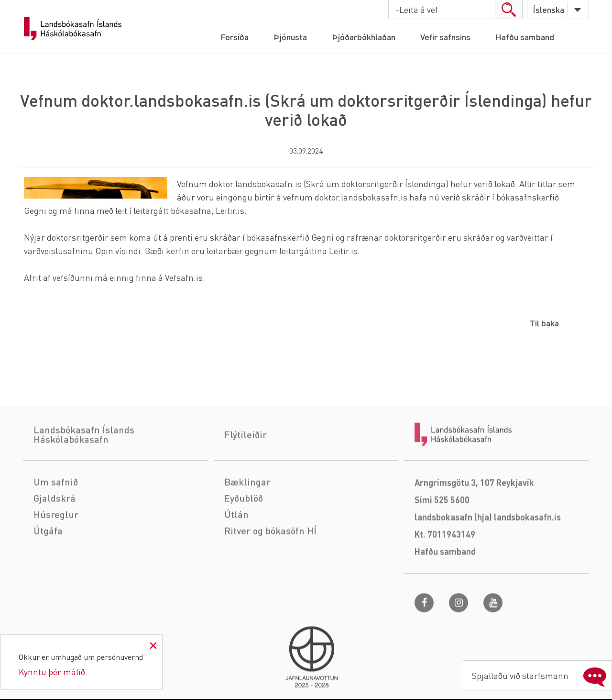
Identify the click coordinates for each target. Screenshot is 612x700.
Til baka (544, 323)
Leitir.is (230, 210)
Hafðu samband (525, 37)
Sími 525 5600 (442, 535)
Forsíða (235, 37)
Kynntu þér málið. (53, 672)
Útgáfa (48, 566)
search (508, 9)
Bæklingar (247, 517)
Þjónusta (290, 37)
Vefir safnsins (445, 37)
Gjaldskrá (55, 533)
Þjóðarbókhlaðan (364, 37)
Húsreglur (56, 549)
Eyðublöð (244, 533)
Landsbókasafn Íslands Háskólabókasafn (73, 29)
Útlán (236, 549)
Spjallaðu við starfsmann (541, 676)
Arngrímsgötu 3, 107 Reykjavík (474, 517)
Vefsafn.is (184, 277)
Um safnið (56, 517)
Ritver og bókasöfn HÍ (270, 566)
